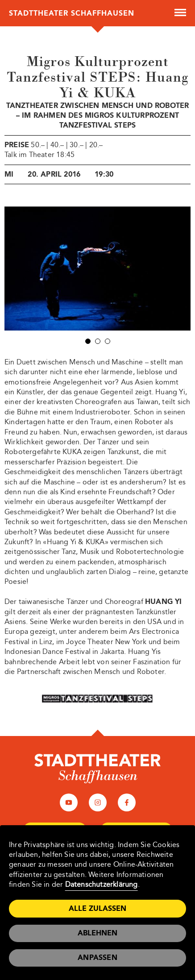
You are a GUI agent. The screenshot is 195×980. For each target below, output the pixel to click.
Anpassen (97, 957)
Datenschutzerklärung (102, 884)
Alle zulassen (97, 908)
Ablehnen (97, 933)
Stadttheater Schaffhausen (72, 13)
